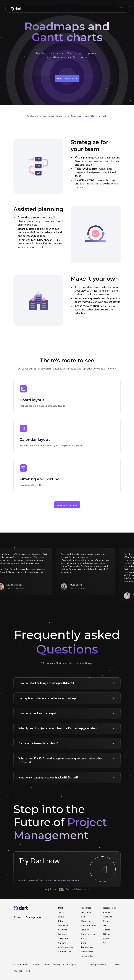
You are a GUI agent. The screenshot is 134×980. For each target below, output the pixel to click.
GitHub (107, 934)
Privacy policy (87, 952)
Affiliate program (66, 947)
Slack (105, 925)
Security (85, 930)
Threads (46, 965)
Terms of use (87, 947)
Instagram (71, 965)
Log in (61, 917)
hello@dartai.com (98, 965)
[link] (54, 116)
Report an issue (88, 934)
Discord (107, 930)
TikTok (28, 971)
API (105, 943)
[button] (121, 9)
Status (84, 938)
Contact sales (65, 952)
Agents (107, 912)
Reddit (26, 965)
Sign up (62, 912)
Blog (83, 917)
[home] (16, 9)
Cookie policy (87, 956)
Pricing (61, 921)
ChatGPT (108, 917)
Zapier (106, 938)
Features (62, 934)
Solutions (63, 930)
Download (63, 925)
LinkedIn (36, 965)
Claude (106, 921)
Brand (83, 943)
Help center (86, 912)
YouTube (18, 971)
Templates (63, 938)
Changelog (86, 921)
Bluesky (57, 965)
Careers (62, 943)
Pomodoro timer (88, 925)
